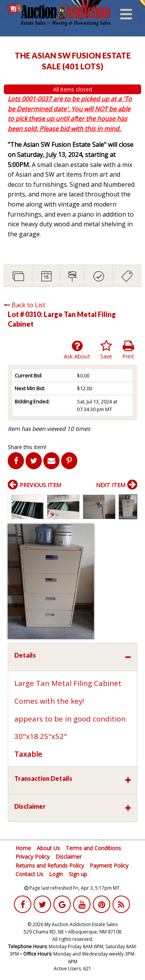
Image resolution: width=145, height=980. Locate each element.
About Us (48, 848)
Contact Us (29, 874)
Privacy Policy (32, 857)
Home (23, 848)
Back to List (25, 305)
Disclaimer (68, 857)
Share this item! (27, 447)
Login (56, 874)
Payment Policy (109, 865)
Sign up (78, 874)
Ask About (77, 350)
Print (128, 350)
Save (106, 350)
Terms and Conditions (93, 848)
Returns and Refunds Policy (50, 865)
